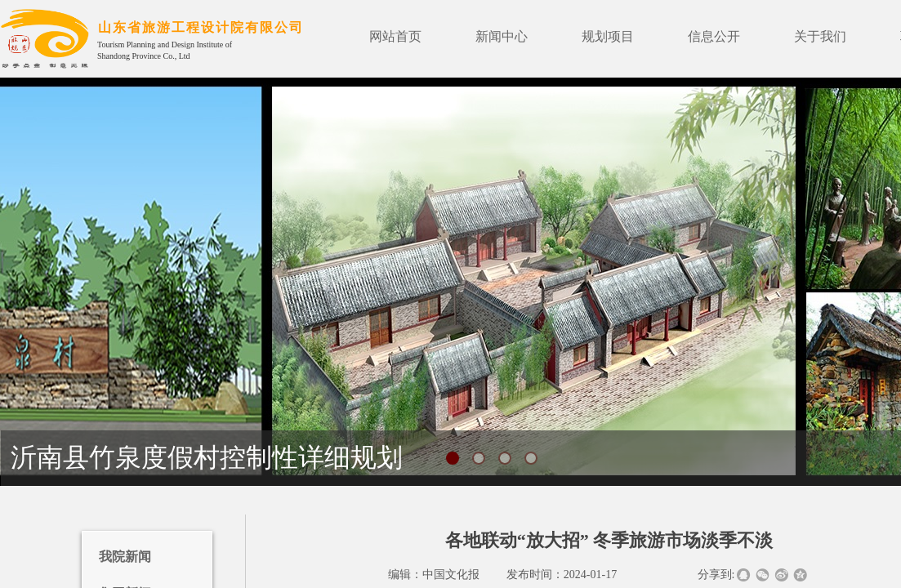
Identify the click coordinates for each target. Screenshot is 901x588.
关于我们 (820, 36)
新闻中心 (502, 36)
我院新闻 (125, 557)
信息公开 (714, 36)
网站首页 (395, 36)
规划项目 (608, 36)
